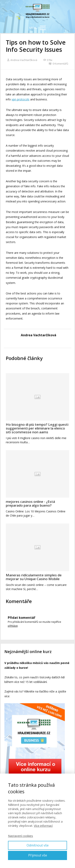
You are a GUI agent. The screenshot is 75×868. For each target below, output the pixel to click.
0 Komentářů (58, 64)
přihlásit (13, 626)
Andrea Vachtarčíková (22, 60)
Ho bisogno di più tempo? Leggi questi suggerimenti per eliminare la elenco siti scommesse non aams (37, 428)
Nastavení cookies (20, 836)
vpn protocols (20, 99)
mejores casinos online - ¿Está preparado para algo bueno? (30, 503)
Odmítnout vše (38, 845)
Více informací (43, 826)
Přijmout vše (38, 855)
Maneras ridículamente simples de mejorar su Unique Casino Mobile (34, 577)
